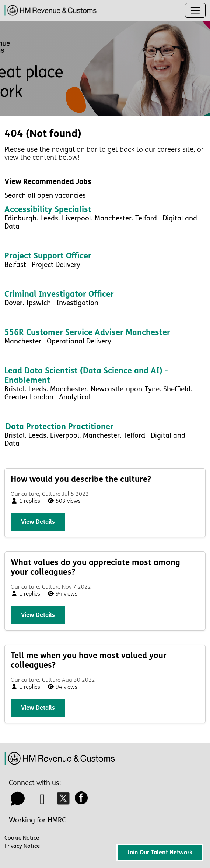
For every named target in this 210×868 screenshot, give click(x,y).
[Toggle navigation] (195, 10)
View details (38, 522)
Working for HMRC (37, 820)
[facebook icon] (83, 802)
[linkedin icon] (43, 802)
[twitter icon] (65, 802)
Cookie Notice (22, 838)
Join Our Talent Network (160, 852)
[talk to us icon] (18, 802)
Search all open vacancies (45, 195)
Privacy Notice (22, 846)
